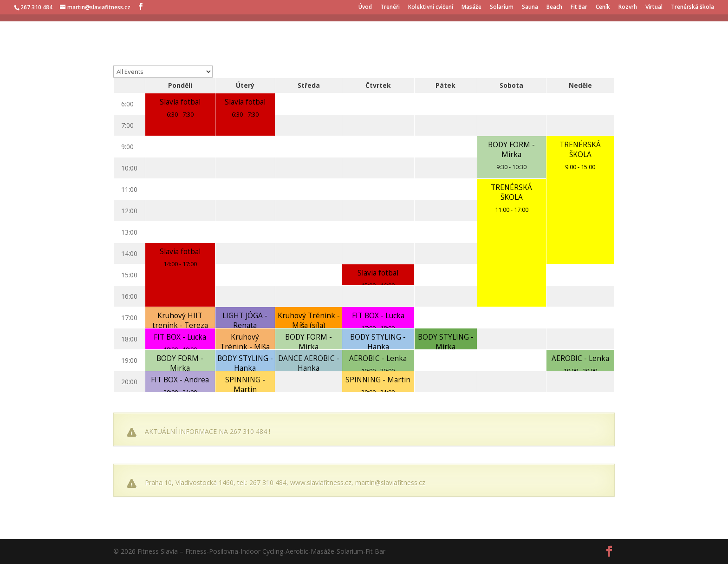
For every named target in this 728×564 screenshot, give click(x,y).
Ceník (603, 7)
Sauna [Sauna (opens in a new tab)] (530, 7)
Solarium (502, 7)
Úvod (365, 7)
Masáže (471, 7)
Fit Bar (579, 7)
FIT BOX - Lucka (378, 316)
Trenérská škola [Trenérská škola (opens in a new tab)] (692, 7)
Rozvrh (628, 7)
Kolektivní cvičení (431, 7)
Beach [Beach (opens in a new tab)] (554, 7)
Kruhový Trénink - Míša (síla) (309, 321)
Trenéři (390, 7)
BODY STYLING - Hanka (378, 342)
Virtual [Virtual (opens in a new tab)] (654, 7)
